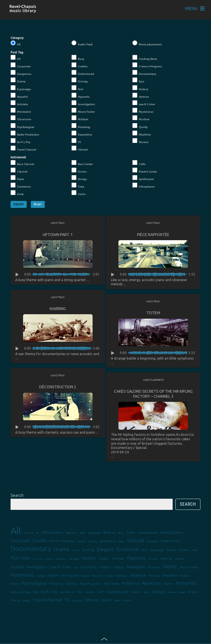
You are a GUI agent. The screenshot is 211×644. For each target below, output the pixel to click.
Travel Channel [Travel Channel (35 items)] (47, 600)
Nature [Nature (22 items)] (53, 576)
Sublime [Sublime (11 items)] (172, 593)
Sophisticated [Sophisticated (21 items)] (117, 592)
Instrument (18, 157)
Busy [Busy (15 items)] (121, 533)
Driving (80, 80)
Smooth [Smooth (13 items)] (90, 593)
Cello (139, 163)
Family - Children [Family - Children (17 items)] (178, 550)
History (140, 88)
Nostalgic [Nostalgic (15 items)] (121, 576)
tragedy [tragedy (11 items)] (26, 601)
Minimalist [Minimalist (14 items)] (154, 568)
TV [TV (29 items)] (67, 600)
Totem (153, 313)
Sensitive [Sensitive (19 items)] (67, 593)
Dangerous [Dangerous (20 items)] (108, 542)
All (16, 43)
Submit (19, 204)
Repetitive (82, 133)
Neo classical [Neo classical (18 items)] (70, 576)
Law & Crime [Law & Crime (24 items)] (60, 567)
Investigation (83, 103)
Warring (58, 309)
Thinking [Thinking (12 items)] (15, 601)
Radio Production (25, 133)
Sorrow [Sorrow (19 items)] (136, 593)
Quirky (140, 126)
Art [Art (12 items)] (37, 533)
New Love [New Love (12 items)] (97, 576)
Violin (79, 193)
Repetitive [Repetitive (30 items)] (151, 584)
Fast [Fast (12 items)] (194, 551)
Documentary (144, 73)
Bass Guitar (82, 163)
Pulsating (81, 126)
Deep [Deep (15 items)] (121, 542)
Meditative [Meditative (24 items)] (136, 567)
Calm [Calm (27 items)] (131, 533)
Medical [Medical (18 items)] (119, 568)
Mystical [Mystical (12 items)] (41, 576)
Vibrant (80, 148)
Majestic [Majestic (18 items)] (105, 568)
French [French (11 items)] (49, 560)
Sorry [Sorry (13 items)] (147, 593)
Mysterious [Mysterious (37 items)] (22, 576)
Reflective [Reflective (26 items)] (131, 584)
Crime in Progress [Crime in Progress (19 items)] (62, 542)
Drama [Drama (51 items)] (61, 550)
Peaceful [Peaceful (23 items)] (170, 576)
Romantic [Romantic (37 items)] (187, 584)
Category (17, 38)
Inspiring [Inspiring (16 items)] (166, 559)
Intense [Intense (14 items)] (179, 559)
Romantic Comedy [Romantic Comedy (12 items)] (21, 593)
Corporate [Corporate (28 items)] (20, 541)
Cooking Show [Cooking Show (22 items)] (172, 533)
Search (17, 496)
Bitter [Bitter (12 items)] (83, 533)
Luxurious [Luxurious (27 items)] (88, 567)
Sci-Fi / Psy (20, 141)
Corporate (21, 65)
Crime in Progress (147, 65)
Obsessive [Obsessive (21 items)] (138, 576)
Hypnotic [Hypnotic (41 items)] (136, 559)
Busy (78, 58)
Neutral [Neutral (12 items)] (85, 576)
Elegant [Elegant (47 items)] (105, 550)
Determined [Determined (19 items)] (170, 542)
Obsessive (21, 118)
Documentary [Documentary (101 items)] (31, 549)
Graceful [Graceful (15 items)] (61, 559)
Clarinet (19, 170)
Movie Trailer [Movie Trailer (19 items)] (189, 568)
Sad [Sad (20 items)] (36, 593)
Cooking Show (145, 58)
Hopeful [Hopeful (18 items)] (104, 559)
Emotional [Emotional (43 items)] (127, 550)
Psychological (22, 126)
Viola (17, 193)
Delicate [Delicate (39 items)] (136, 541)
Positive (141, 118)
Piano (17, 178)
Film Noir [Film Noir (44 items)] (21, 558)
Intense (141, 95)
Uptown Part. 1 (58, 235)
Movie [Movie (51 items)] (170, 567)
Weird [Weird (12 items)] (117, 601)
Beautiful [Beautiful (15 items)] (71, 533)
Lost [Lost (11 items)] (75, 568)
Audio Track (82, 43)
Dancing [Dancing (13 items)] (93, 542)
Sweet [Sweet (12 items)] (182, 593)
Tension (141, 141)
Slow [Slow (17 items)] (80, 593)
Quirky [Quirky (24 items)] (72, 584)
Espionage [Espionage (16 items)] (157, 550)
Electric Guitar (145, 170)
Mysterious (143, 110)
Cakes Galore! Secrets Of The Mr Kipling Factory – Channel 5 (153, 394)
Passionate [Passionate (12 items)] (154, 576)
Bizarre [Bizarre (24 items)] (109, 533)
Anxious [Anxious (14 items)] (28, 533)
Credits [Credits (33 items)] (40, 541)
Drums (79, 170)
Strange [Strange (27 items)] (158, 592)
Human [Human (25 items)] (118, 559)
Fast (77, 88)
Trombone (21, 185)
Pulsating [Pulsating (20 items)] (56, 584)
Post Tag (17, 52)
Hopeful (19, 95)
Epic (138, 80)
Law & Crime (144, 103)
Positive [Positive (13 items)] (15, 584)
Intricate (19, 103)
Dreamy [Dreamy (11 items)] (76, 551)
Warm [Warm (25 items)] (106, 601)
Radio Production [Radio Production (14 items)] (91, 584)
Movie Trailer (83, 110)
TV (76, 141)
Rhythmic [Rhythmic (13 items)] (169, 584)
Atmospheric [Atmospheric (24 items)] (52, 533)
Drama (18, 80)
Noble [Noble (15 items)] (109, 576)
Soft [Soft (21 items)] (100, 592)
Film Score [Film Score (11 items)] (38, 560)
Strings (79, 178)
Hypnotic (80, 95)
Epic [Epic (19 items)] (144, 550)
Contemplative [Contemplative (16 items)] (148, 533)
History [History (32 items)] (89, 559)
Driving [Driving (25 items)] (88, 550)
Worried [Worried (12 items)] (127, 601)
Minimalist (21, 110)
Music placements (147, 43)
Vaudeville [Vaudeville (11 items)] (77, 601)
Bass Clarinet (22, 163)
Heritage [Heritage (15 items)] (74, 559)
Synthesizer (143, 178)
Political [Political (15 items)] (184, 576)
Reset (38, 204)
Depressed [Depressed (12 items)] (153, 542)
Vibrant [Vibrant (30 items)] (92, 600)
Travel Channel (23, 148)
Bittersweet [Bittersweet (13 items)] (95, 533)
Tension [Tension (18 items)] (193, 593)
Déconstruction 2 (58, 387)
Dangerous (21, 73)
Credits (80, 65)
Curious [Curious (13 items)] (82, 542)
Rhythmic (142, 133)
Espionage (21, 88)
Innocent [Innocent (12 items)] (153, 559)
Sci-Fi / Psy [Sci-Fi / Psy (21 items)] (49, 592)
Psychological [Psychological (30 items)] (34, 584)
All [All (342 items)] (16, 531)
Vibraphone (143, 185)
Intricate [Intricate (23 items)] (17, 568)
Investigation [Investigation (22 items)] (37, 568)
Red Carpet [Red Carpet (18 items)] (112, 584)
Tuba (78, 185)
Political (80, 118)
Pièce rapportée (153, 235)
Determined (83, 73)
